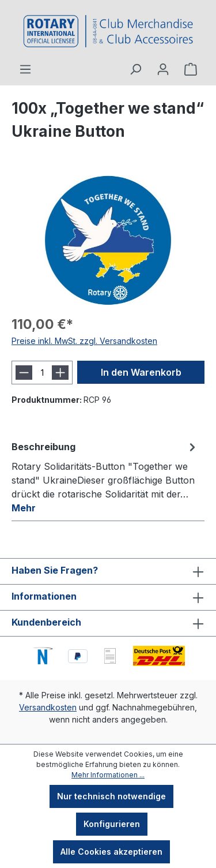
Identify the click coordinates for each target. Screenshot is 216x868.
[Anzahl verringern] (24, 373)
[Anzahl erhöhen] (60, 373)
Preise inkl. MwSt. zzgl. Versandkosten (84, 341)
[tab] (105, 477)
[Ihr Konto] (163, 69)
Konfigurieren (112, 824)
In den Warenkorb (141, 372)
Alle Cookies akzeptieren (111, 852)
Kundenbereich (46, 622)
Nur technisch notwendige (111, 796)
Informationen (44, 596)
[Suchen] (135, 69)
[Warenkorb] (191, 69)
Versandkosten (48, 707)
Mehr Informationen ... (108, 775)
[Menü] (25, 69)
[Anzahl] (42, 373)
